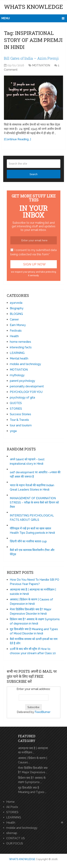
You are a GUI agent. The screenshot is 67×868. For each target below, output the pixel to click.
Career (14, 319)
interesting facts (21, 347)
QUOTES (16, 403)
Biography (17, 308)
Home (10, 802)
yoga (13, 431)
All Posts (12, 807)
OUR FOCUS (15, 843)
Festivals (16, 331)
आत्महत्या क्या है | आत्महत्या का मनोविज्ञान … (33, 750)
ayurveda (16, 303)
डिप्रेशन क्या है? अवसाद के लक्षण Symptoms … (32, 780)
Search (33, 174)
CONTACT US (16, 838)
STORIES (16, 409)
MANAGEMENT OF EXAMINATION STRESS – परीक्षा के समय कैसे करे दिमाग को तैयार (34, 503)
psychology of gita (22, 397)
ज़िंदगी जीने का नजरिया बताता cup (28, 541)
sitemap (12, 833)
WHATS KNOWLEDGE (34, 7)
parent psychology (22, 381)
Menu (6, 18)
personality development (27, 386)
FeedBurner (43, 712)
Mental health (19, 358)
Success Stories (20, 414)
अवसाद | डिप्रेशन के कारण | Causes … (33, 760)
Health (14, 336)
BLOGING (16, 314)
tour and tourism (21, 425)
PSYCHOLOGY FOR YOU (26, 392)
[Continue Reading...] (17, 139)
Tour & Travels (19, 420)
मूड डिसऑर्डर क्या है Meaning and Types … (32, 790)
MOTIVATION (41, 65)
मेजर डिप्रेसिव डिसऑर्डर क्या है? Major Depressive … (33, 770)
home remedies (20, 342)
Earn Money (18, 325)
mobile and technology (25, 364)
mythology (17, 375)
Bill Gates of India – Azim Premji (31, 58)
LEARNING (17, 353)
